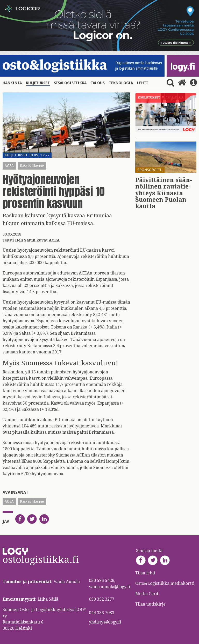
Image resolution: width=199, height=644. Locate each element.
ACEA (9, 166)
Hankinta (12, 83)
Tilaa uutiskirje (150, 604)
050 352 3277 (102, 599)
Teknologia (121, 83)
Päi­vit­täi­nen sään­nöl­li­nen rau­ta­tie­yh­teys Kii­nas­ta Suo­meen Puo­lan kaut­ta (164, 193)
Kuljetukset (38, 83)
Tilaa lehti (145, 573)
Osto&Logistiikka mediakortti (165, 583)
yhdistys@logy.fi (105, 622)
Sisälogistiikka (70, 83)
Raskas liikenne (32, 166)
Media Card (147, 594)
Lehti (143, 83)
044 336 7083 (102, 613)
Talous (98, 83)
